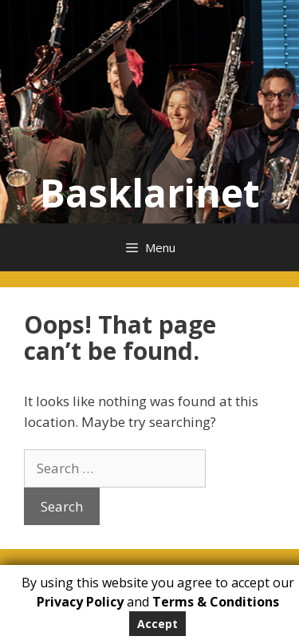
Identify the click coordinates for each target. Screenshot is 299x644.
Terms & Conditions (216, 602)
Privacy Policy (80, 602)
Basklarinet (150, 193)
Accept (157, 624)
